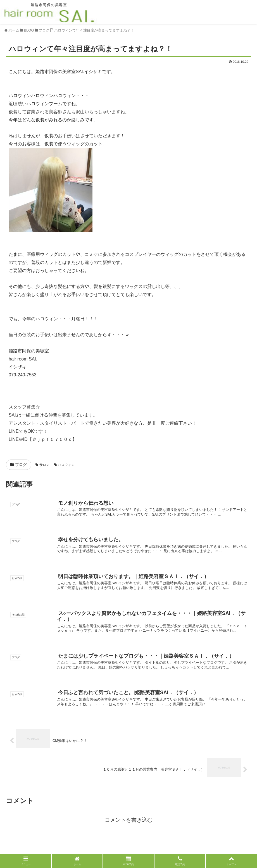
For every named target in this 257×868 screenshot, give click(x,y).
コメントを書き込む (129, 820)
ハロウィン (64, 465)
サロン (42, 465)
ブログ (19, 465)
